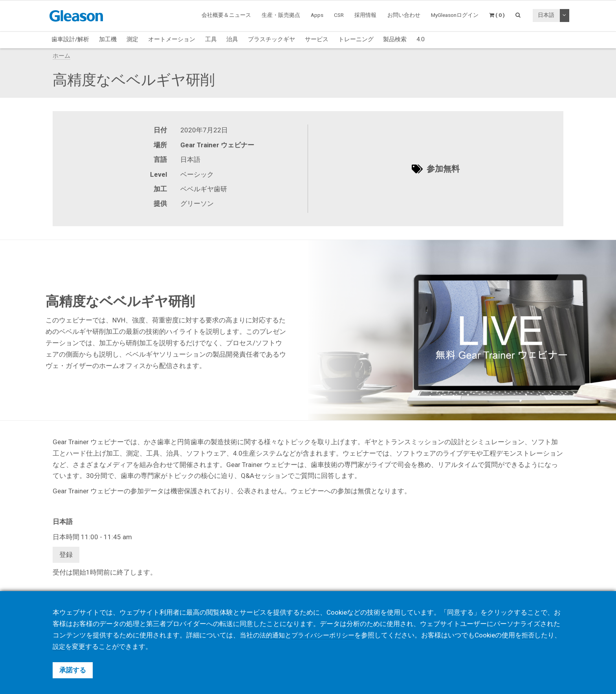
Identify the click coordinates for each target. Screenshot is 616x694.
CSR (339, 15)
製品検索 (395, 39)
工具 (211, 39)
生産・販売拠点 (281, 15)
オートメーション (172, 39)
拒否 (534, 635)
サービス (317, 39)
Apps (317, 15)
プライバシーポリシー (326, 635)
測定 (132, 39)
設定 (73, 646)
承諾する (73, 670)
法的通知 (273, 635)
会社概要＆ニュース (226, 15)
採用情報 (365, 15)
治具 (232, 39)
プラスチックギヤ (271, 39)
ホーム (61, 56)
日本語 (546, 15)
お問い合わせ (404, 15)
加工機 (108, 39)
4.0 (421, 39)
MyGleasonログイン (455, 15)
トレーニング (356, 39)
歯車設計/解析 (70, 39)
